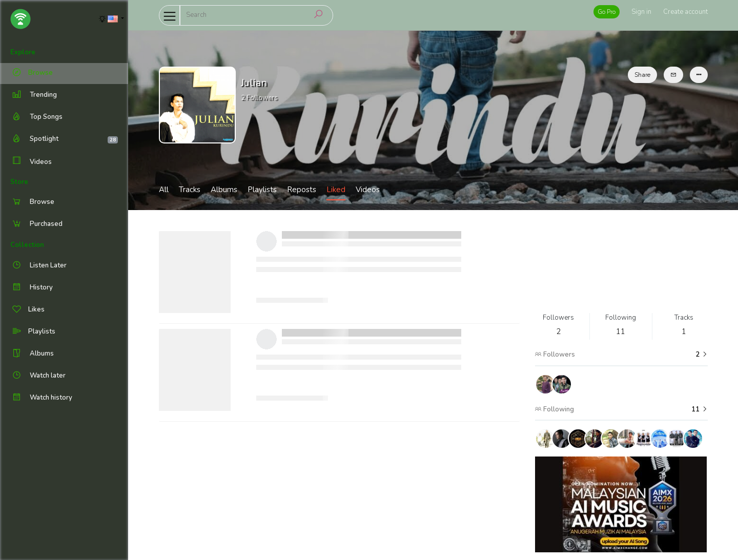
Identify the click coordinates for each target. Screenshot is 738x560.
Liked (336, 190)
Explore (23, 52)
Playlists (262, 190)
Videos (31, 162)
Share (642, 75)
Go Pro (607, 12)
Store (19, 182)
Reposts (302, 190)
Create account (685, 12)
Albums (224, 190)
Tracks (190, 190)
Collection (27, 245)
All (164, 190)
